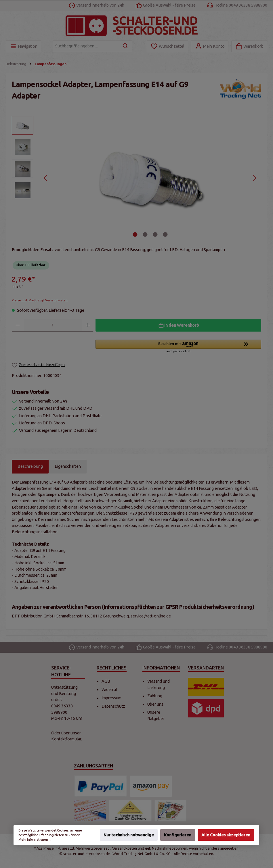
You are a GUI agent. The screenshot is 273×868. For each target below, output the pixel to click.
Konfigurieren (178, 835)
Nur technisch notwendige (129, 835)
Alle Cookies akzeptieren (226, 835)
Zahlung (155, 696)
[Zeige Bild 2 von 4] (145, 234)
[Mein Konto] (210, 46)
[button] (178, 347)
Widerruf (109, 690)
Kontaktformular (66, 739)
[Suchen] (126, 46)
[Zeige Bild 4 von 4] (165, 234)
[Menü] (23, 46)
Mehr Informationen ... (35, 840)
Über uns (155, 704)
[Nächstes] (254, 178)
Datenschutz (113, 706)
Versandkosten (125, 848)
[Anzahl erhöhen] (88, 325)
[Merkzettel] (167, 46)
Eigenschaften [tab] (68, 466)
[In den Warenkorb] (178, 325)
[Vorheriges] (46, 178)
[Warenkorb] (249, 46)
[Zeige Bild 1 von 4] (135, 234)
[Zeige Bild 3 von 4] (155, 234)
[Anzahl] (53, 325)
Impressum (111, 698)
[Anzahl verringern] (18, 325)
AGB (106, 681)
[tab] (30, 467)
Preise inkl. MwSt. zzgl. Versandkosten (40, 300)
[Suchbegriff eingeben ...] (86, 46)
